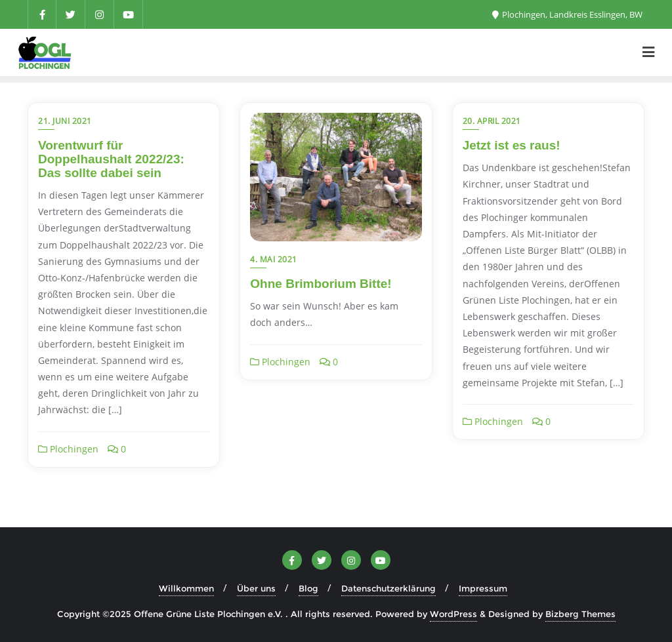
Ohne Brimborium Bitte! (321, 284)
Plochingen (68, 449)
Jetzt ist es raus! (512, 145)
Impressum (483, 588)
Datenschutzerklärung (388, 588)
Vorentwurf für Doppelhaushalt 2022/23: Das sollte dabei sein (111, 159)
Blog (308, 588)
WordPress (453, 614)
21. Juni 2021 (65, 121)
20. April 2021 (492, 121)
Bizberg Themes (580, 614)
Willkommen (186, 588)
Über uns (256, 588)
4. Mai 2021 (274, 259)
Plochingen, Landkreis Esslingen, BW (567, 14)
